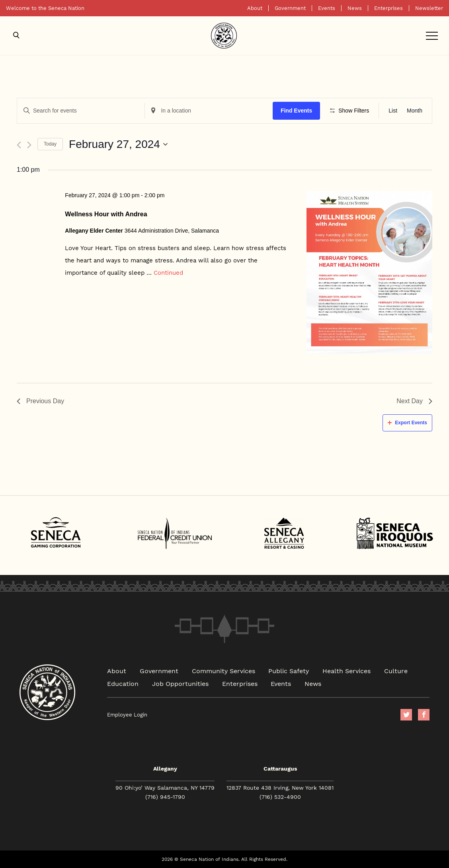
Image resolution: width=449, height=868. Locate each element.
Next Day (414, 401)
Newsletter (429, 8)
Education (123, 683)
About (255, 8)
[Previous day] (19, 145)
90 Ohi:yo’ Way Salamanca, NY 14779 (165, 788)
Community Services (224, 671)
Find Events (296, 111)
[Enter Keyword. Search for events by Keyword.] (81, 111)
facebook (424, 715)
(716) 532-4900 (280, 797)
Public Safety (289, 671)
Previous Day (40, 401)
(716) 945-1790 (165, 797)
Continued (168, 272)
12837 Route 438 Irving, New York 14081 (280, 788)
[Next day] (29, 145)
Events (327, 8)
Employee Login (127, 715)
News (355, 8)
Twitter (406, 715)
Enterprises (388, 8)
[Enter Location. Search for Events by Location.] (209, 111)
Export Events (407, 423)
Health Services (347, 671)
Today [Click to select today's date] (50, 144)
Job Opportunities (180, 683)
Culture (396, 671)
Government (290, 8)
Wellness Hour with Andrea (106, 214)
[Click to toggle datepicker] (118, 144)
